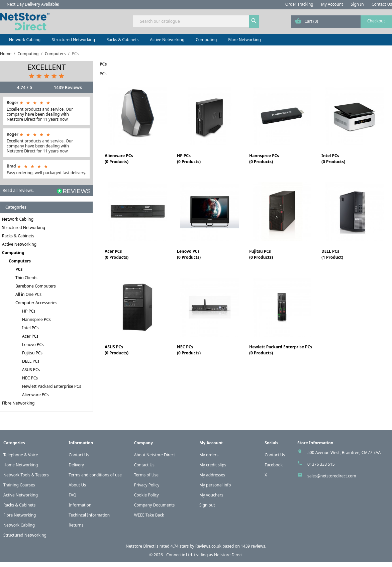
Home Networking (21, 465)
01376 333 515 (321, 464)
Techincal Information (89, 515)
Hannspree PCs (36, 319)
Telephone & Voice (21, 455)
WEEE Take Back (149, 515)
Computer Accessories (36, 303)
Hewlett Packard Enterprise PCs (52, 386)
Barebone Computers (36, 286)
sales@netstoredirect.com (332, 476)
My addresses (212, 475)
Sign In (357, 4)
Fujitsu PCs (32, 353)
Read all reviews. (18, 190)
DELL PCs (31, 361)
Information (80, 505)
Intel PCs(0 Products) (333, 159)
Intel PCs (30, 328)
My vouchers (211, 495)
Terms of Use (146, 475)
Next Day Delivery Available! (33, 4)
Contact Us (382, 4)
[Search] (196, 21)
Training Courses (19, 485)
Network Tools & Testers (26, 475)
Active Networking (167, 40)
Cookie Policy (146, 495)
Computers (20, 261)
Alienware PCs (35, 395)
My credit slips (213, 465)
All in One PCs (28, 294)
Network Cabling (25, 40)
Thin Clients (26, 278)
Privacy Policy (147, 485)
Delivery (76, 465)
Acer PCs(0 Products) (117, 254)
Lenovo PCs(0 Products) (189, 254)
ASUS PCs (31, 370)
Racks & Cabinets (122, 40)
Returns (76, 525)
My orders (209, 455)
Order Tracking (299, 4)
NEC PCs (30, 378)
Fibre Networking (244, 40)
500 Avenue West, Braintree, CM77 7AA (344, 452)
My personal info (215, 485)
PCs (19, 269)
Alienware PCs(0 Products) (119, 159)
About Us (77, 485)
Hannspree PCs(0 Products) (264, 159)
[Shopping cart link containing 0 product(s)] (341, 22)
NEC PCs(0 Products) (189, 350)
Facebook (274, 465)
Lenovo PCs (33, 345)
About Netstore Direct (155, 455)
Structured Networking (73, 40)
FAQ (72, 495)
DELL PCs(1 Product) (332, 254)
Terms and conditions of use (95, 475)
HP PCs (29, 311)
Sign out (207, 505)
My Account (332, 4)
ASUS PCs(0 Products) (117, 350)
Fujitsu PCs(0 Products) (261, 254)
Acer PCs (30, 336)
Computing (206, 40)
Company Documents (155, 505)
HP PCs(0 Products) (189, 159)
